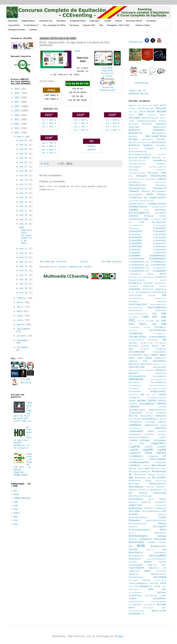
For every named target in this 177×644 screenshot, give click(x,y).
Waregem (162, 605)
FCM (16, 506)
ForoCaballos (160, 334)
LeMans (163, 437)
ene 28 (24, 280)
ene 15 (24, 202)
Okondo (163, 499)
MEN (131, 478)
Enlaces (119, 21)
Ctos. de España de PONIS (54, 25)
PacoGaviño (161, 505)
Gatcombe (134, 346)
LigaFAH (134, 447)
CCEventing (108, 88)
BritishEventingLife (140, 155)
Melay (151, 475)
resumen (151, 542)
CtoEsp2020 (135, 241)
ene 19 (24, 220)
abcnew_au (147, 106)
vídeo (163, 596)
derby (163, 274)
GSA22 (132, 358)
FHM (16, 502)
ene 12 (24, 189)
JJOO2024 (134, 407)
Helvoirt (158, 364)
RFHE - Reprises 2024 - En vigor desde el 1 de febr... (25, 236)
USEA (151, 589)
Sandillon (135, 559)
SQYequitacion (159, 574)
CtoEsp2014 (134, 228)
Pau (164, 511)
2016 (18, 98)
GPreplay (145, 349)
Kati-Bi (133, 416)
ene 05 (24, 158)
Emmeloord (161, 289)
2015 (18, 93)
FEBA (163, 317)
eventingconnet (138, 304)
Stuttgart (134, 580)
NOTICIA (143, 493)
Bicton (132, 143)
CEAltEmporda (151, 179)
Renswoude (160, 539)
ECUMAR (163, 280)
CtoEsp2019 (135, 237)
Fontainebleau (158, 330)
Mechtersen (140, 475)
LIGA (141, 444)
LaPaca (151, 431)
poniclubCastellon (156, 521)
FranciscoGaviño (137, 340)
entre (132, 292)
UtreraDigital (136, 593)
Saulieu (133, 562)
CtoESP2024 (135, 253)
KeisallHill (147, 416)
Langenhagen (136, 431)
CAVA (163, 173)
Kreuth (138, 419)
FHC (16, 517)
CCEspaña (141, 176)
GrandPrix (161, 349)
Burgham (133, 158)
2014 (18, 89)
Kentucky (161, 416)
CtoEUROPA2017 (158, 256)
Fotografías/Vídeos (78, 21)
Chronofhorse (136, 195)
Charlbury (161, 185)
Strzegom (160, 577)
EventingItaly (136, 308)
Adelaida (161, 108)
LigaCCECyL (158, 443)
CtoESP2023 (135, 250)
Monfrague (134, 484)
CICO (150, 195)
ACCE (156, 106)
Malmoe (141, 469)
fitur (147, 328)
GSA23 (140, 358)
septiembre (23, 329)
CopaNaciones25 (159, 207)
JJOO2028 (162, 407)
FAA (154, 314)
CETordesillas (137, 185)
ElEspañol (134, 286)
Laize (163, 425)
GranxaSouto (160, 352)
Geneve (155, 346)
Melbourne (161, 475)
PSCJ (163, 530)
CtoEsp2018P (160, 235)
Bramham (149, 149)
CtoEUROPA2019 (158, 259)
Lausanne (149, 435)
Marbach (155, 469)
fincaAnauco (135, 328)
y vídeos (108, 76)
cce (131, 176)
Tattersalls (160, 580)
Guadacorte (160, 358)
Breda (163, 149)
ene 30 (24, 288)
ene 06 (24, 162)
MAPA (147, 469)
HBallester (147, 364)
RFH (131, 546)
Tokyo (163, 583)
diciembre (23, 347)
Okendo (151, 499)
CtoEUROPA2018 (136, 259)
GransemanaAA (137, 352)
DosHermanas (149, 277)
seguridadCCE (137, 568)
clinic (161, 195)
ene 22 (24, 253)
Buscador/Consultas (17, 30)
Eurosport (134, 302)
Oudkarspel (135, 505)
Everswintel (135, 311)
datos (150, 274)
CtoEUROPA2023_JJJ (139, 268)
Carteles (108, 21)
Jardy (132, 401)
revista (162, 542)
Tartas (146, 580)
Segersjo (152, 565)
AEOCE (132, 115)
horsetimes (135, 392)
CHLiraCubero (159, 191)
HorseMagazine (159, 382)
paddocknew (135, 508)
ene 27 (24, 275)
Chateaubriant (137, 188)
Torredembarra (143, 586)
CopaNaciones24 (138, 207)
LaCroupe (150, 422)
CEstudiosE (161, 182)
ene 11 (24, 184)
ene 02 (24, 145)
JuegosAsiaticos (157, 410)
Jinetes (133, 404)
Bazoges (133, 139)
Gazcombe (145, 346)
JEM (101, 25)
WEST (164, 608)
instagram (134, 398)
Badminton (135, 130)
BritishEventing (138, 152)
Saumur (148, 562)
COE (146, 198)
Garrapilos (161, 343)
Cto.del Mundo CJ (31, 25)
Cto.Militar (159, 222)
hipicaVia (150, 370)
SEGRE (163, 565)
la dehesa (161, 419)
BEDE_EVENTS (147, 139)
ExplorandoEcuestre (138, 314)
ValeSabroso (135, 596)
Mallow (132, 469)
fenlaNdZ (150, 321)
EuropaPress (160, 298)
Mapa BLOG (108, 71)
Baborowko (134, 127)
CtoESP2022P (160, 247)
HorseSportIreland (157, 389)
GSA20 (154, 355)
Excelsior (161, 311)
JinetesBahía (146, 404)
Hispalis (161, 370)
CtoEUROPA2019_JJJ (139, 262)
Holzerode (161, 373)
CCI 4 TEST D (49, 153)
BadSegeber (160, 130)
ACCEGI (132, 109)
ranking (162, 536)
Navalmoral (144, 490)
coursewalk (160, 213)
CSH (130, 222)
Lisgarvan (153, 456)
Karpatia (161, 413)
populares (134, 527)
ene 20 (24, 224)
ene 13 (24, 193)
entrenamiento (143, 292)
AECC (136, 112)
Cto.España (151, 21)
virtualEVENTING (158, 602)
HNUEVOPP (134, 373)
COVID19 (133, 216)
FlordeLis (160, 327)
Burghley (145, 158)
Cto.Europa (74, 25)
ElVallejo (148, 289)
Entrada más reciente (53, 262)
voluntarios (150, 605)
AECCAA (151, 112)
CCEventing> (137, 42)
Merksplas (140, 478)
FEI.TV (141, 321)
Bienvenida (13, 21)
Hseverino (134, 395)
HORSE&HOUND (136, 379)
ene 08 (24, 171)
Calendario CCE (46, 21)
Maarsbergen (159, 465)
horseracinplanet (158, 386)
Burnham (157, 158)
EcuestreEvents (137, 280)
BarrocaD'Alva (156, 136)
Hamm (145, 361)
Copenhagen (160, 210)
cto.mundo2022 (136, 225)
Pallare (149, 508)
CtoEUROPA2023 (159, 265)
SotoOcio (134, 574)
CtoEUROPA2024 (159, 268)
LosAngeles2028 (136, 459)
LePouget (145, 440)
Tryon (157, 586)
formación (136, 333)
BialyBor (161, 139)
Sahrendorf (160, 553)
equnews (152, 296)
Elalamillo (135, 283)
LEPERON (133, 441)
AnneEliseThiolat (146, 121)
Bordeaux (161, 146)
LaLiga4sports (136, 428)
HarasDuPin (160, 361)
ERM (164, 295)
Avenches (161, 124)
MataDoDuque (159, 472)
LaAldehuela (135, 422)
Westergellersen (137, 611)
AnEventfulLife (150, 118)
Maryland (134, 472)
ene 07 (24, 167)
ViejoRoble (160, 598)
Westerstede (159, 611)
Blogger (119, 636)
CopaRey (133, 210)
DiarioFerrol (135, 277)
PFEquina (162, 514)
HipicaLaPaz (160, 367)
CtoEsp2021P (160, 244)
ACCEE (163, 106)
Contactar (33, 30)
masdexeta (145, 472)
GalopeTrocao (146, 343)
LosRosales (160, 463)
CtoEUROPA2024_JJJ (139, 271)
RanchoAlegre (138, 536)
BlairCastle (159, 142)
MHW (149, 478)
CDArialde (139, 179)
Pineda (162, 517)
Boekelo (148, 145)
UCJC (164, 587)
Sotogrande (161, 571)
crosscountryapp (139, 219)
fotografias (137, 337)
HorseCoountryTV (158, 380)
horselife (134, 382)
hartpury (134, 364)
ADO (130, 112)
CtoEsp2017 (160, 231)
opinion (133, 502)
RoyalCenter (136, 553)
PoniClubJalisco (138, 524)
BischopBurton (144, 143)
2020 (18, 115)
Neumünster (156, 490)
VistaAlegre (135, 605)
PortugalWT (160, 527)
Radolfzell (160, 533)
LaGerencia (151, 425)
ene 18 (24, 215)
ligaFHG (133, 450)
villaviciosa (136, 602)
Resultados (61, 21)
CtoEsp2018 (135, 235)
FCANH (145, 317)
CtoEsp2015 (160, 228)
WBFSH (132, 608)
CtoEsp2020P (160, 241)
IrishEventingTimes (157, 398)
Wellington (148, 608)
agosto (21, 325)
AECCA (142, 112)
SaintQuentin (136, 556)
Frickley (153, 340)
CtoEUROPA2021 (159, 262)
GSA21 (163, 355)
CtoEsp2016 (135, 231)
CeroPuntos (135, 182)
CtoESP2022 (135, 247)
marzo (21, 303)
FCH (16, 524)
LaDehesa (135, 425)
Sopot (147, 571)
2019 (18, 111)
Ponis (162, 524)
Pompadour (135, 520)
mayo (20, 311)
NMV (131, 493)
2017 (18, 102)
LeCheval (162, 435)
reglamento (146, 539)
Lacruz (162, 422)
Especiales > (95, 21)
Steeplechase (136, 577)
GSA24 (149, 358)
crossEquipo (156, 219)
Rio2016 (133, 550)
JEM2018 (152, 401)
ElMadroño (148, 286)
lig (130, 444)
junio (21, 316)
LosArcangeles (158, 459)
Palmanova (161, 508)
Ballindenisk (159, 133)
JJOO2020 (161, 404)
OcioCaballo (136, 499)
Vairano (162, 592)
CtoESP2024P (160, 253)
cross (163, 216)
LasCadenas (135, 435)
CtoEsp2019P (160, 238)
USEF (164, 589)
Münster (150, 487)
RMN (164, 550)
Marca (163, 469)
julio (21, 320)
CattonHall (153, 173)
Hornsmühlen (160, 376)
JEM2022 (162, 401)
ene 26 (24, 271)
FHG (154, 324)
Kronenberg (149, 419)
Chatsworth (160, 188)
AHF (141, 115)
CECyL (162, 179)
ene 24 (24, 262)
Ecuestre (161, 277)
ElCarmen (148, 283)
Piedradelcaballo (138, 518)
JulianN (149, 413)
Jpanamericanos (137, 410)
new (165, 490)
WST (143, 614)
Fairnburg (134, 317)
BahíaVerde (135, 133)
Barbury (133, 137)
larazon (162, 431)
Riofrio (150, 550)
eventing (161, 302)
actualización (145, 109)
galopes (133, 343)
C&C (165, 158)
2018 (18, 106)
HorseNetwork (135, 386)
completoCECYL (158, 198)
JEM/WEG (141, 401)
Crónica (149, 216)
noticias (160, 493)
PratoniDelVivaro (139, 530)
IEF (148, 395)
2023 (18, 128)
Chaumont (134, 191)
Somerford (134, 571)
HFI (165, 364)
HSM (142, 395)
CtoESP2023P (160, 250)
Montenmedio (136, 487)
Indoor (162, 395)
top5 (131, 587)
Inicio (84, 262)
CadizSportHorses (137, 161)
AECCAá (161, 112)
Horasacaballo (137, 376)
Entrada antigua (111, 262)
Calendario (160, 161)
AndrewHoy (135, 118)
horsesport (134, 389)
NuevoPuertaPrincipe (140, 496)
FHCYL (17, 513)
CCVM (131, 179)
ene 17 (24, 211)
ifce (154, 395)
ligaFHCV (161, 447)
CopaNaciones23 (157, 204)
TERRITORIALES (22, 498)
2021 (18, 120)
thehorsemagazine (138, 583)
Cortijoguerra (139, 213)
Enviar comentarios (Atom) (75, 267)
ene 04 (24, 154)
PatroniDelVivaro (151, 511)
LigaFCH (149, 447)
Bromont (162, 155)
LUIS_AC (146, 466)
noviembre (23, 340)
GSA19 (147, 355)
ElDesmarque (160, 283)
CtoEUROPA (135, 256)
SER (165, 568)
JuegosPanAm (135, 413)
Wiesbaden (135, 614)
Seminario (154, 568)
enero (21, 137)
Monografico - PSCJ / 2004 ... (119, 25)
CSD (164, 219)
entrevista (160, 292)
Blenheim (134, 145)
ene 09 (24, 176)
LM (165, 456)
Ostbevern (161, 502)
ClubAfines (135, 198)
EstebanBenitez (136, 298)
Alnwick (152, 115)
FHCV (132, 324)
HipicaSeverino (136, 370)
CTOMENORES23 (135, 274)
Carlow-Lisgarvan (158, 167)
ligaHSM (162, 450)
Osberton (146, 502)
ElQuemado (135, 289)
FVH (16, 521)
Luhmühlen (135, 465)
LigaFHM (147, 450)
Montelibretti (158, 484)
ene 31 (24, 293)
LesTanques (160, 440)
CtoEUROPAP (160, 271)
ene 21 (24, 249)
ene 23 (24, 257)
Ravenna (133, 539)
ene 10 (24, 180)
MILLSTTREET (159, 478)
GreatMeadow (135, 355)
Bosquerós (134, 149)
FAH (16, 509)
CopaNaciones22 (137, 204)
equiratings (135, 296)
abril (21, 307)
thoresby (154, 583)
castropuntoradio (137, 173)
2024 (18, 133)
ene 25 (24, 266)
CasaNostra (161, 170)
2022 (18, 124)
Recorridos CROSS (134, 21)
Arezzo (163, 121)
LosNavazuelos (139, 462)
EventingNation (157, 307)
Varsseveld (151, 596)
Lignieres (135, 453)
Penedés (133, 514)
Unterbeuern (135, 589)
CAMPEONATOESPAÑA (137, 164)
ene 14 (24, 198)
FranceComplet (158, 337)
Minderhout (135, 481)
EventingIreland (158, 305)
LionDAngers (136, 456)
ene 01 (24, 140)
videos (133, 598)
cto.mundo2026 (159, 225)
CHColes (146, 191)
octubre (22, 336)
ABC (139, 106)
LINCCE (148, 453)
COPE (146, 210)
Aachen (132, 106)
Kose (131, 419)
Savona (163, 562)
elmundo (162, 286)
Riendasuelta (158, 546)
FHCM (163, 321)
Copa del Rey (14, 25)
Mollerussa (161, 481)
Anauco (163, 115)
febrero (22, 298)
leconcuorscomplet (139, 437)
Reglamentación (28, 21)
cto (142, 222)
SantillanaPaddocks (157, 559)
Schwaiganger (136, 565)
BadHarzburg (160, 127)
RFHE (16, 495)
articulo (134, 124)
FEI (16, 491)
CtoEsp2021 (135, 243)
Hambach (133, 361)
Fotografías (108, 73)
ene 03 (24, 149)
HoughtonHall (158, 391)
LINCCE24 (161, 453)
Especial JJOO (89, 25)
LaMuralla (160, 428)
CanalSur (161, 164)
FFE (157, 321)
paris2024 (135, 511)
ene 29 (24, 284)
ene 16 (24, 206)
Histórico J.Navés (143, 25)
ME (130, 475)
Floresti (133, 330)
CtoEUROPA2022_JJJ (139, 265)
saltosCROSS (158, 556)
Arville (147, 124)
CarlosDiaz (135, 167)
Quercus (133, 533)
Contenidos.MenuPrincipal (141, 201)
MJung (148, 481)
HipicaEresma (137, 367)
